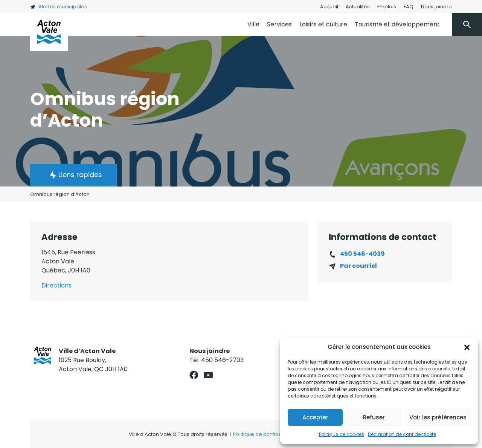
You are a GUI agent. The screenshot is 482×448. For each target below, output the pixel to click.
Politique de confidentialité (266, 434)
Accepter (315, 417)
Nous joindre (436, 7)
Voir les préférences (438, 417)
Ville (253, 24)
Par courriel (358, 266)
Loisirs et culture (323, 24)
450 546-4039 (362, 254)
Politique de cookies (342, 434)
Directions (56, 285)
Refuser (374, 417)
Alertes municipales (59, 7)
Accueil (329, 7)
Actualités (358, 7)
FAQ (409, 7)
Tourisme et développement (397, 24)
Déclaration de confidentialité (402, 434)
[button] (467, 347)
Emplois (387, 7)
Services (279, 24)
